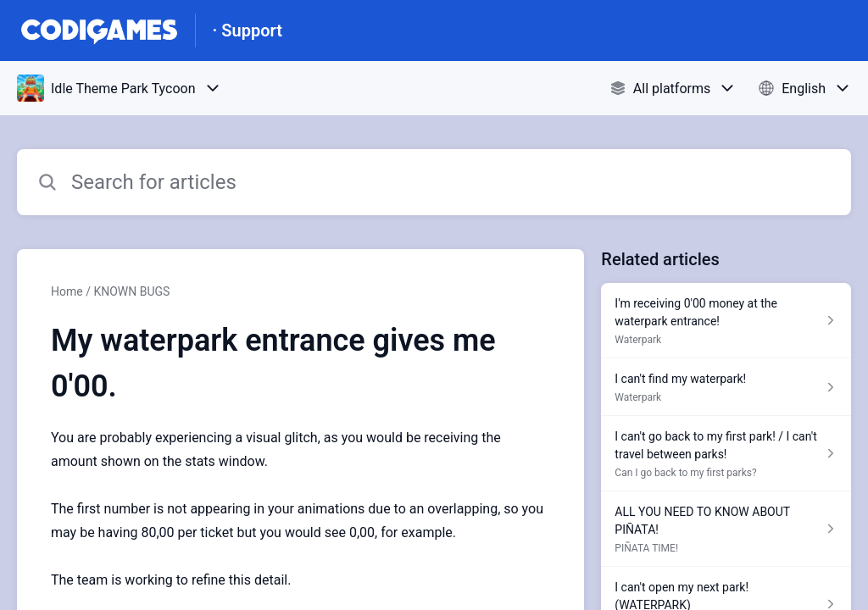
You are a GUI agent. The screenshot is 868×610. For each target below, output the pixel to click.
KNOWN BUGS (131, 291)
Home (67, 291)
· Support (248, 30)
